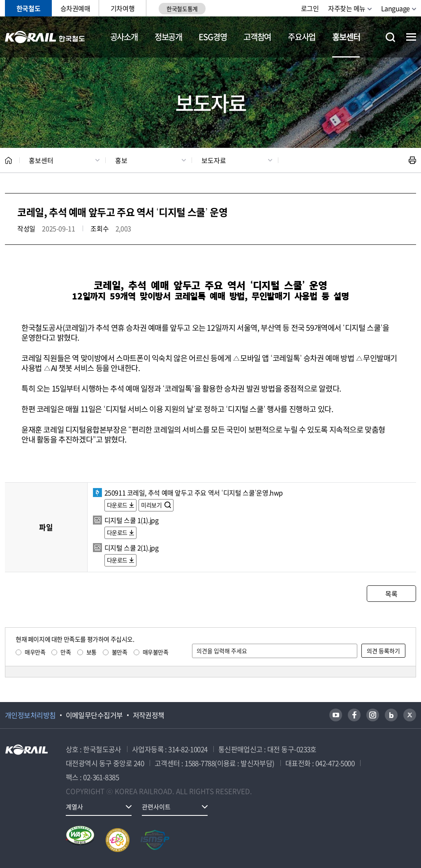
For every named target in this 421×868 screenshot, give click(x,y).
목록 (391, 594)
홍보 (121, 160)
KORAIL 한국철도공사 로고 (45, 37)
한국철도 (28, 8)
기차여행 (123, 8)
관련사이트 (156, 807)
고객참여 (257, 37)
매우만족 (35, 652)
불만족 (120, 652)
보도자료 (214, 160)
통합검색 (390, 37)
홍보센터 (346, 37)
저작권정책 (149, 715)
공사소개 (124, 37)
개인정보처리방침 (30, 715)
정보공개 (168, 37)
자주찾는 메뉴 (347, 8)
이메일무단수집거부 (94, 715)
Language (396, 8)
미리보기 (152, 505)
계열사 (74, 807)
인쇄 (412, 160)
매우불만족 (156, 652)
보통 (91, 652)
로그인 (310, 8)
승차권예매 (75, 8)
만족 (66, 652)
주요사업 (302, 37)
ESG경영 (213, 37)
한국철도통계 (182, 9)
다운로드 (117, 505)
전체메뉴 (411, 37)
